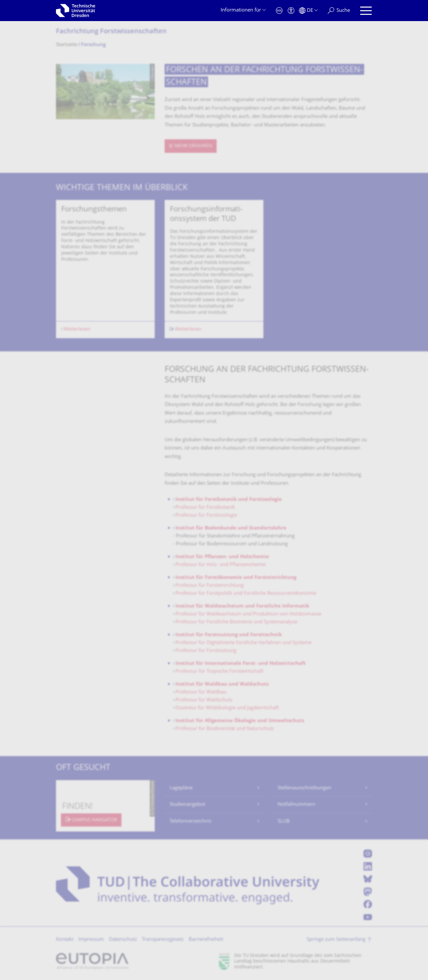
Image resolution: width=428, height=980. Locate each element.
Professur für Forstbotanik (205, 508)
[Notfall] (279, 11)
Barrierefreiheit (206, 940)
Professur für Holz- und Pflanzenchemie (221, 565)
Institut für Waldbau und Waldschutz (222, 684)
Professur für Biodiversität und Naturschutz (225, 729)
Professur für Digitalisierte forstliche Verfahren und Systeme (243, 643)
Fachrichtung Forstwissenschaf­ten (111, 32)
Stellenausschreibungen (304, 788)
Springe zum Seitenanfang (336, 940)
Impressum (91, 940)
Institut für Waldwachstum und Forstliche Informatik (242, 606)
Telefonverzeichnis (190, 821)
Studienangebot (187, 805)
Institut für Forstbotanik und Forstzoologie (229, 500)
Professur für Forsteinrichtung (210, 586)
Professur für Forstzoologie (206, 516)
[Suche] (339, 11)
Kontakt (65, 940)
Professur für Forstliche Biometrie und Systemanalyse (236, 622)
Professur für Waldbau (201, 692)
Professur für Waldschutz (204, 700)
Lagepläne (181, 788)
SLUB (284, 821)
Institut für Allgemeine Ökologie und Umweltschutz (240, 721)
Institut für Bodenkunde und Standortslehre (231, 528)
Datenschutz (123, 940)
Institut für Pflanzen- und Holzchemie (222, 557)
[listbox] (214, 269)
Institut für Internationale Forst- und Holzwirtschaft (241, 664)
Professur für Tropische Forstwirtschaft (219, 672)
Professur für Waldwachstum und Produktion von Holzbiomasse (248, 614)
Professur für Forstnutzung (206, 651)
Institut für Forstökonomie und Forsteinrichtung (236, 578)
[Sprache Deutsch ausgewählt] (308, 11)
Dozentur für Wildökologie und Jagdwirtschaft (227, 708)
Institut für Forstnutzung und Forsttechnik (229, 635)
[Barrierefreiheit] (291, 11)
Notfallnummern (296, 805)
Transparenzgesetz (163, 940)
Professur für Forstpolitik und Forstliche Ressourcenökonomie (246, 594)
